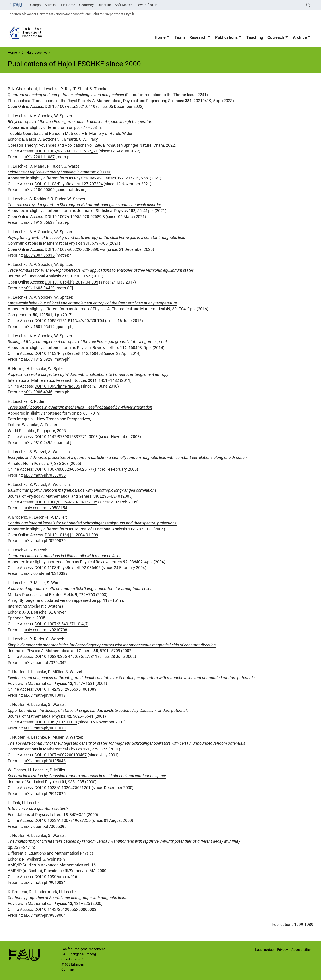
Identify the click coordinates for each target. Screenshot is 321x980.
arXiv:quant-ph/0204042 (45, 663)
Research (198, 37)
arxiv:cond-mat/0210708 (45, 630)
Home (160, 37)
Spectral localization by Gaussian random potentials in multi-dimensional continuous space (87, 776)
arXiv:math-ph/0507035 (45, 475)
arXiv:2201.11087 (39, 157)
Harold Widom (122, 134)
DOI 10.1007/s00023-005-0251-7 (63, 469)
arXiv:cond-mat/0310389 (46, 573)
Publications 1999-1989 (292, 925)
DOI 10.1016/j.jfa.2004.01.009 (71, 535)
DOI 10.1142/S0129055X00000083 (65, 910)
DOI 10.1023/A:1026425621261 (63, 788)
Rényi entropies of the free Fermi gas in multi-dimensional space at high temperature (81, 122)
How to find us (147, 5)
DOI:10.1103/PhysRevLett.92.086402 (68, 568)
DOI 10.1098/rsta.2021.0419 (70, 107)
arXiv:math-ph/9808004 (45, 915)
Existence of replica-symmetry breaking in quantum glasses (59, 172)
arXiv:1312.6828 (38, 359)
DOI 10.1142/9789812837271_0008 (66, 437)
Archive (300, 37)
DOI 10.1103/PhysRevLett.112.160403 (69, 353)
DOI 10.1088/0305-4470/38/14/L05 (66, 502)
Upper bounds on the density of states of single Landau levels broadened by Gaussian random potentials (98, 711)
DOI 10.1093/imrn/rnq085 (57, 386)
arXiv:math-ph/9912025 (45, 794)
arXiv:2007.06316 (39, 255)
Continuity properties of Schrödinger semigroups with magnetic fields (68, 898)
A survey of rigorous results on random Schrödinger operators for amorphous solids (80, 589)
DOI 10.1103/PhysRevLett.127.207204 (69, 184)
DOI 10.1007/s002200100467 (61, 755)
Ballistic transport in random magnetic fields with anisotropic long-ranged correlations (82, 490)
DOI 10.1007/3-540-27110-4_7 (61, 624)
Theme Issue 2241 (190, 95)
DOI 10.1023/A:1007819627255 (63, 820)
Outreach (276, 37)
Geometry (86, 5)
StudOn (50, 5)
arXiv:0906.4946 (38, 392)
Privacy (282, 950)
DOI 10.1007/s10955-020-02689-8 (75, 217)
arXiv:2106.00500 (39, 190)
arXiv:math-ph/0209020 (45, 541)
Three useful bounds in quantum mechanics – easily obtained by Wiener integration (80, 407)
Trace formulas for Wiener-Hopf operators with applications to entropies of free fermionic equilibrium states (101, 270)
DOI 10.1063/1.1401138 (56, 722)
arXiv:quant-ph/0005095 (45, 826)
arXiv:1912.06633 (39, 222)
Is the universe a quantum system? (38, 809)
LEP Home (67, 5)
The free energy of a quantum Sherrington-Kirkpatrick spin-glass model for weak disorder (84, 205)
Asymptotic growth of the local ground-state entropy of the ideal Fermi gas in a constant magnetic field (97, 238)
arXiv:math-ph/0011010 (45, 728)
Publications (226, 37)
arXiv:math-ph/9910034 (45, 883)
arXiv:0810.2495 (38, 443)
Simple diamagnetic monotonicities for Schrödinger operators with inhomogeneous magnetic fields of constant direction (112, 645)
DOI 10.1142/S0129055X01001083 (65, 689)
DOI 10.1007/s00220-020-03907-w (75, 249)
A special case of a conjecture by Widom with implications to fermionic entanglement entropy (88, 374)
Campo (35, 5)
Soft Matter (123, 5)
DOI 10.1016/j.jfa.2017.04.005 (71, 282)
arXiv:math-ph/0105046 (45, 761)
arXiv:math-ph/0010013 (45, 695)
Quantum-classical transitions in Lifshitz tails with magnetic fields (65, 556)
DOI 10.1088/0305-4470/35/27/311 (66, 657)
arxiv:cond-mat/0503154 (45, 508)
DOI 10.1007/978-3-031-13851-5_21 (66, 151)
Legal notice (264, 950)
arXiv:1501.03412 (39, 327)
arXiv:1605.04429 (39, 288)
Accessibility (301, 950)
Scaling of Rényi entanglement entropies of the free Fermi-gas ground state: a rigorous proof (87, 342)
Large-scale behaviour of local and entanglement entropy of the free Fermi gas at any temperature (92, 303)
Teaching (255, 37)
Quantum (104, 5)
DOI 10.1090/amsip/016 (56, 877)
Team (180, 37)
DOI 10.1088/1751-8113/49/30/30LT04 (69, 321)
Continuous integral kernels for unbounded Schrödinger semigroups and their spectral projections (92, 523)
